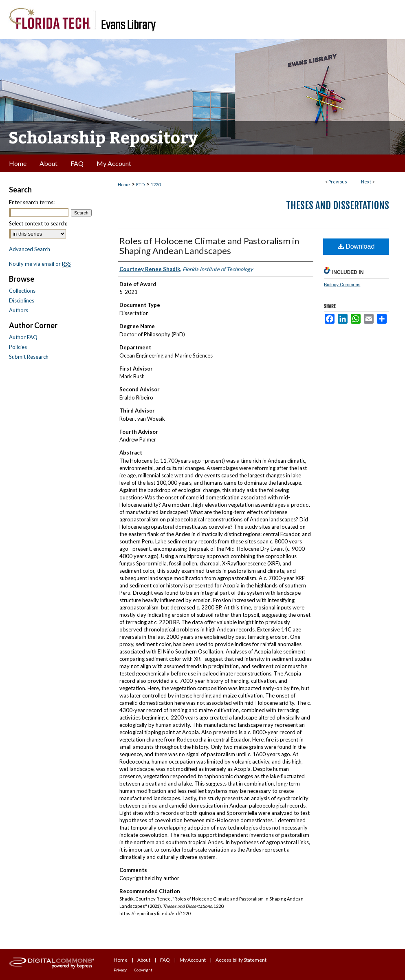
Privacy (120, 970)
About (144, 960)
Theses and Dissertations (338, 205)
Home (124, 184)
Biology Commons (342, 285)
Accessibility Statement (241, 960)
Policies (18, 347)
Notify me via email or (40, 264)
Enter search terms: (32, 202)
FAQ (165, 960)
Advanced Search (30, 249)
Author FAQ (23, 337)
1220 (156, 184)
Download (356, 246)
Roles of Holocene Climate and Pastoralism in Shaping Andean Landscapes (209, 246)
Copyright (143, 970)
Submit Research (29, 357)
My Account (193, 960)
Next (366, 182)
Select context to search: (38, 223)
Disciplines (22, 300)
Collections (22, 291)
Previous (338, 182)
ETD (140, 184)
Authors (19, 310)
